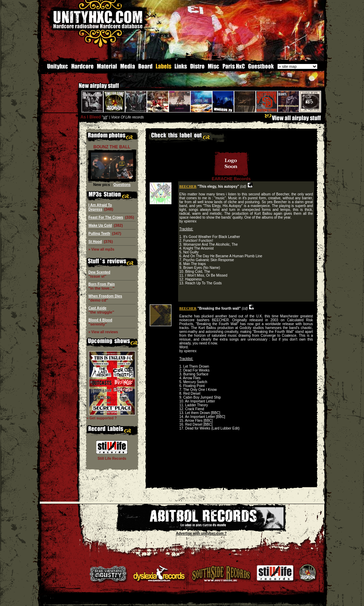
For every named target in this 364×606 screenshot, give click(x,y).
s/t (105, 117)
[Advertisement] (231, 481)
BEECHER (188, 186)
